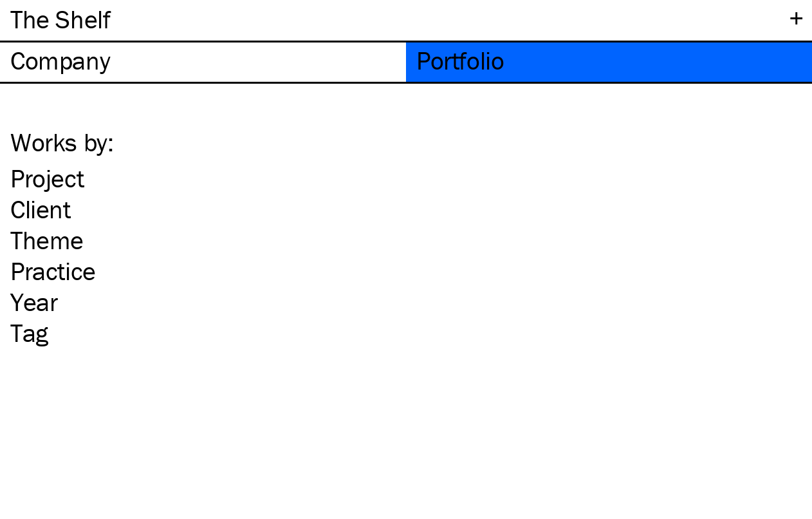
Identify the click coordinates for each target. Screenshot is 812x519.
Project (47, 178)
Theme (47, 240)
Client (41, 209)
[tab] (203, 62)
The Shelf (60, 19)
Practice (53, 271)
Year (34, 302)
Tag (29, 333)
